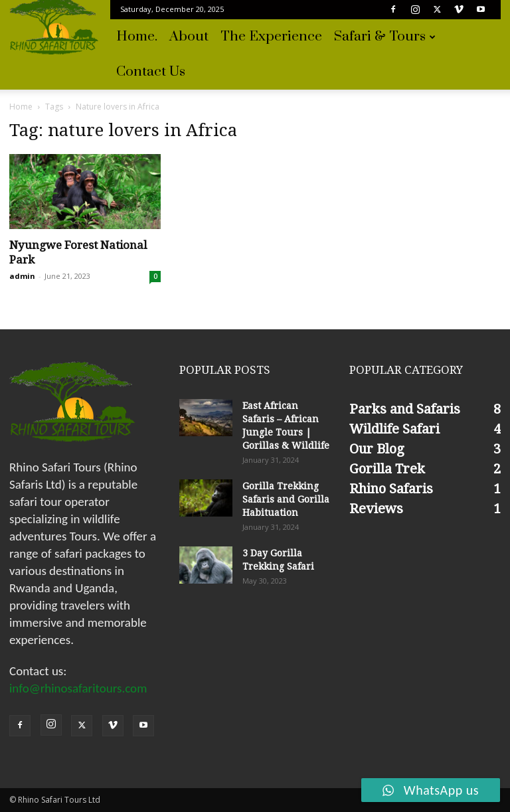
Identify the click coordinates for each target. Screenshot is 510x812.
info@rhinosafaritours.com (78, 688)
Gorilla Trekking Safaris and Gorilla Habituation (286, 499)
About (189, 37)
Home (21, 107)
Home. (137, 37)
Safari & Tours (385, 37)
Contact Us (151, 72)
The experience (271, 37)
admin (22, 276)
